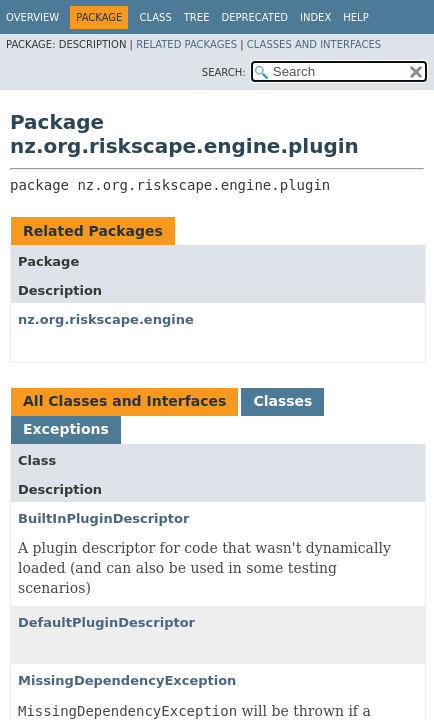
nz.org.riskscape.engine (106, 319)
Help (355, 17)
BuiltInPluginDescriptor (103, 518)
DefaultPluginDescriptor (106, 622)
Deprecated (254, 17)
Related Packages (186, 44)
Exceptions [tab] (66, 429)
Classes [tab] (282, 401)
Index (315, 17)
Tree (197, 17)
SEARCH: (224, 72)
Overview (32, 17)
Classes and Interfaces (314, 44)
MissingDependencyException (127, 680)
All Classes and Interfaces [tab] (124, 401)
